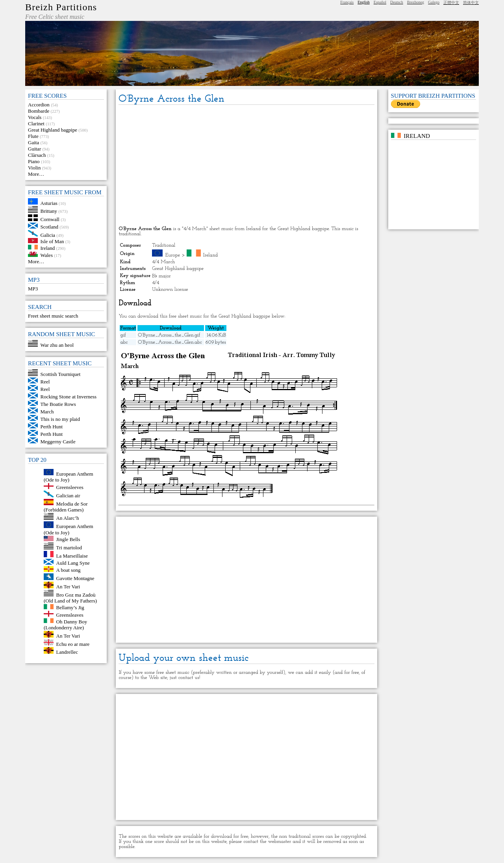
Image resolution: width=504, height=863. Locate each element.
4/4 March (163, 262)
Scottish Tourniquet (61, 374)
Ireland (48, 248)
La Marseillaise (72, 555)
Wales (47, 255)
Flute (33, 136)
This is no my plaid (60, 419)
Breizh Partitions (61, 7)
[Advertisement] (246, 166)
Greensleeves (70, 487)
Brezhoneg (416, 2)
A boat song (69, 570)
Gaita (33, 142)
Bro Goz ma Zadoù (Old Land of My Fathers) (70, 598)
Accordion (39, 105)
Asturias (49, 203)
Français (347, 2)
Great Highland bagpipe (53, 130)
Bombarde (39, 111)
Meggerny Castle (58, 442)
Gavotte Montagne (75, 578)
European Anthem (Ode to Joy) (69, 477)
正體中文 (451, 3)
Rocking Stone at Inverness (69, 397)
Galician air (68, 496)
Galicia (48, 235)
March (47, 412)
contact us (189, 678)
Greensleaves (70, 615)
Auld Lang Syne (73, 563)
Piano (34, 161)
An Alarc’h (68, 518)
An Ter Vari (68, 587)
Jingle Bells (68, 539)
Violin (34, 168)
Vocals (35, 117)
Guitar (34, 149)
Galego (434, 2)
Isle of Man (52, 241)
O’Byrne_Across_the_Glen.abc (170, 342)
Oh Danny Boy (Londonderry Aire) (65, 624)
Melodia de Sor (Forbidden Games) (66, 507)
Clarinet (36, 124)
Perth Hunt (52, 427)
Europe (173, 255)
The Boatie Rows (58, 404)
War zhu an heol (57, 345)
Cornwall (50, 219)
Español (380, 2)
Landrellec (67, 652)
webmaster (280, 842)
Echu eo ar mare (73, 644)
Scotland (50, 227)
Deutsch (397, 2)
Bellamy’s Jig (70, 607)
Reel (45, 382)
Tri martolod (69, 548)
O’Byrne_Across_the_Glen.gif (169, 335)
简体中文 (471, 3)
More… (36, 174)
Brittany (49, 211)
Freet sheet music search (53, 316)
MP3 (33, 289)
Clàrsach (37, 155)
